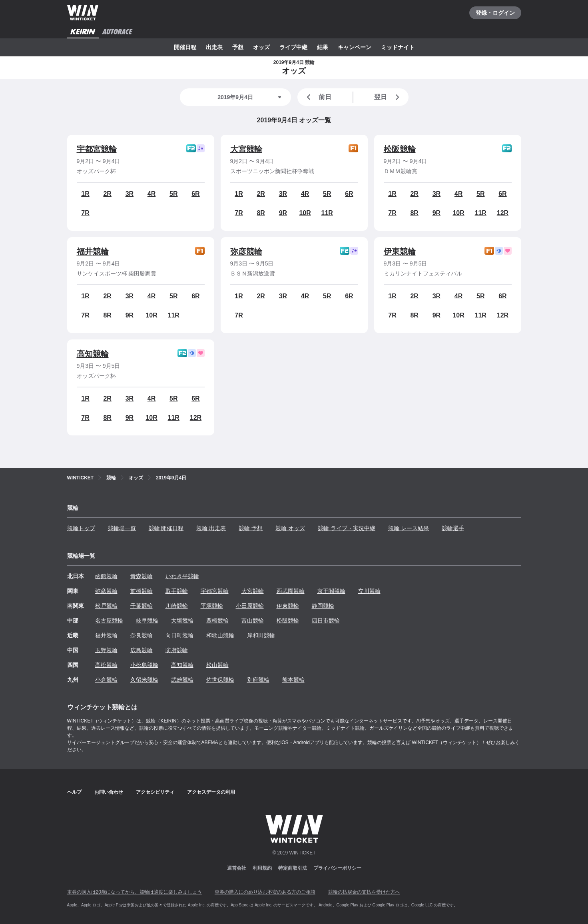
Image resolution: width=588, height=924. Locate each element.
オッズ (261, 47)
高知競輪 (93, 354)
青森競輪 (142, 576)
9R (283, 213)
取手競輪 (177, 591)
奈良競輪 (142, 635)
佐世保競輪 (220, 680)
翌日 (388, 97)
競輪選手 (453, 528)
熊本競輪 (293, 680)
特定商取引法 (293, 868)
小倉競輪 (106, 680)
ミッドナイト (398, 47)
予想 (238, 47)
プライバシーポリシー (337, 868)
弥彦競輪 (246, 251)
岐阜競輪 (147, 621)
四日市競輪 (326, 621)
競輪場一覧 (122, 528)
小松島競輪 (144, 665)
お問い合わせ (109, 792)
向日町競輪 (179, 635)
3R (130, 194)
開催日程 (185, 47)
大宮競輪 (246, 149)
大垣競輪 (182, 621)
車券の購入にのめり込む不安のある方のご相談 (265, 892)
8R (261, 213)
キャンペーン (355, 47)
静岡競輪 (323, 606)
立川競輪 (369, 591)
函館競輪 (106, 576)
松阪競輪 (400, 149)
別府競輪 (258, 680)
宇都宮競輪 (97, 149)
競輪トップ (81, 528)
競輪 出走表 (211, 528)
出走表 (214, 47)
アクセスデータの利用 (211, 792)
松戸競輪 (106, 606)
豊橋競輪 (217, 621)
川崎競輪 (177, 606)
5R (173, 194)
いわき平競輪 (182, 576)
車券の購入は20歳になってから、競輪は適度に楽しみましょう (135, 892)
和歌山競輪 (220, 635)
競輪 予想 (251, 528)
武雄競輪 (182, 680)
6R (195, 194)
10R (305, 213)
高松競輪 (106, 665)
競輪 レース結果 (409, 528)
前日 (318, 97)
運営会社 (237, 868)
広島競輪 (142, 650)
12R (503, 213)
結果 (323, 47)
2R (107, 194)
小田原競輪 (250, 606)
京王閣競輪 (331, 591)
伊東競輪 (400, 251)
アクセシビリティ (155, 792)
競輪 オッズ (290, 528)
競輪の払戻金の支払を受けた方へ (364, 892)
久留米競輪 (144, 680)
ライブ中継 (293, 47)
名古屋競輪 (109, 621)
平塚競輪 (212, 606)
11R (327, 213)
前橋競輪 (142, 591)
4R (151, 194)
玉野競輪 (106, 650)
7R (85, 213)
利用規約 (262, 868)
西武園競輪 (291, 591)
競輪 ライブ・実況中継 (347, 528)
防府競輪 (177, 650)
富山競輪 (253, 621)
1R (85, 194)
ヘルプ (74, 792)
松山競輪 (217, 665)
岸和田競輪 (261, 635)
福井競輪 (93, 251)
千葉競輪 (142, 606)
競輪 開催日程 (166, 528)
